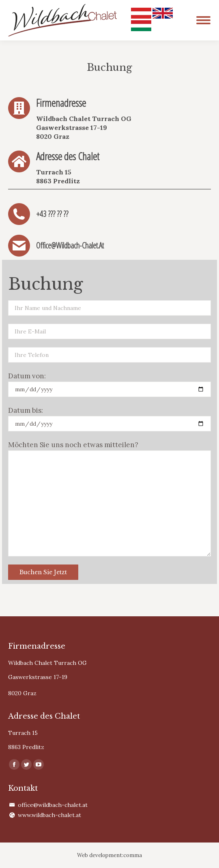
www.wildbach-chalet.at (49, 815)
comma (133, 855)
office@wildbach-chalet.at (53, 805)
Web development (100, 855)
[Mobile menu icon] (203, 20)
